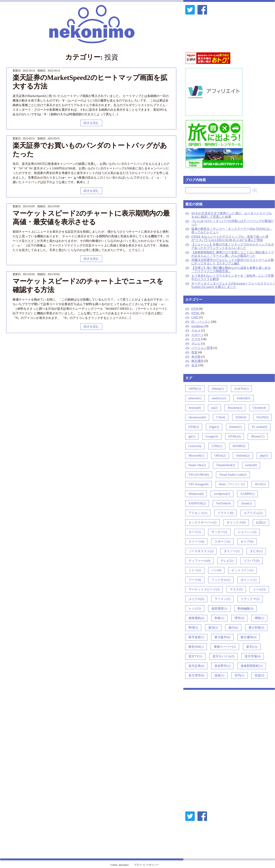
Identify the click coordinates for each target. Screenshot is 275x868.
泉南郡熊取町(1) (252, 666)
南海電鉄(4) (196, 618)
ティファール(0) (199, 561)
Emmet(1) (236, 427)
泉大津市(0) (196, 675)
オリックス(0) (236, 522)
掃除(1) (259, 618)
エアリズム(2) (253, 513)
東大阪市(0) (222, 637)
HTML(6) (235, 436)
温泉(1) (219, 675)
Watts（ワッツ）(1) (232, 484)
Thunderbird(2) (226, 465)
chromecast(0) (197, 417)
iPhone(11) (258, 436)
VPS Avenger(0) (199, 484)
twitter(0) (251, 465)
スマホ (196, 339)
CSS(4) (221, 417)
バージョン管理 (202, 348)
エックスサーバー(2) (203, 522)
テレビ (196, 343)
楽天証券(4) (196, 666)
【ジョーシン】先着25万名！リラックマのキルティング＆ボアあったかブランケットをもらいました (233, 246)
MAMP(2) (239, 446)
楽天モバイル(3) (224, 656)
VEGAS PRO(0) (199, 475)
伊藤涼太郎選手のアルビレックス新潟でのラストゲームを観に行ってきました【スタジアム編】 (233, 262)
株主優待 (197, 361)
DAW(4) (241, 417)
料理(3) (193, 628)
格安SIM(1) (196, 647)
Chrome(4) (259, 408)
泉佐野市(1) (222, 666)
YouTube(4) (223, 503)
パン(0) (216, 570)
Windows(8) (196, 494)
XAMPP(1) (247, 494)
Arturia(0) (195, 408)
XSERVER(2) (197, 503)
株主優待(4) (249, 637)
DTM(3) (194, 427)
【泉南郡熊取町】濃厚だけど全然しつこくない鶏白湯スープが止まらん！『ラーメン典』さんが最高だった (233, 254)
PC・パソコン (201, 322)
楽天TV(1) (195, 656)
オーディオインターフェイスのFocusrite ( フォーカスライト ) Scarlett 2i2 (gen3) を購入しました (233, 285)
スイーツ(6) (196, 542)
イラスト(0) (225, 513)
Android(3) (243, 398)
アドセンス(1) (198, 513)
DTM (195, 309)
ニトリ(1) (195, 570)
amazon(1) (195, 398)
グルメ (196, 330)
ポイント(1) (249, 580)
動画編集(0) (245, 608)
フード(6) (195, 580)
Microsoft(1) (196, 456)
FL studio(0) (260, 427)
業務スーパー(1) (225, 647)
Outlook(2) (243, 456)
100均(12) (195, 389)
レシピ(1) (195, 608)
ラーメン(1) (222, 599)
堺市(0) (239, 618)
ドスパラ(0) (252, 561)
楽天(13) (252, 647)
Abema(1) (218, 389)
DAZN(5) (262, 417)
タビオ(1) (256, 551)
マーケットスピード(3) (204, 589)
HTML (196, 313)
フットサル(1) (221, 580)
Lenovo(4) (195, 446)
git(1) (192, 436)
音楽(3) (259, 675)
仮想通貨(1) (219, 608)
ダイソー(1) (232, 551)
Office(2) (220, 456)
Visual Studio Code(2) (233, 475)
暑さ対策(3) (256, 628)
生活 (194, 365)
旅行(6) (233, 628)
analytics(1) (219, 398)
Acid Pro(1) (241, 389)
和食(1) (219, 618)
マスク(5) (236, 589)
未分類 (196, 357)
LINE (195, 317)
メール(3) (259, 589)
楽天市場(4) (253, 656)
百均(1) (239, 675)
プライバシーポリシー (146, 865)
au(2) (214, 408)
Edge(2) (214, 427)
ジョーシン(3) (247, 532)
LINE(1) (217, 446)
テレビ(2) (227, 561)
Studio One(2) (197, 465)
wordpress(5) (222, 494)
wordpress (198, 326)
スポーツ (197, 335)
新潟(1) (213, 628)
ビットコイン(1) (242, 570)
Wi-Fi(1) (260, 484)
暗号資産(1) (196, 637)
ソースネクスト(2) (201, 551)
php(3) (264, 456)
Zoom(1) (246, 503)
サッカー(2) (219, 532)
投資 (194, 352)
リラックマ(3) (250, 599)
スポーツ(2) (222, 542)
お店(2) (261, 522)
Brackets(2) (235, 408)
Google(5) (212, 436)
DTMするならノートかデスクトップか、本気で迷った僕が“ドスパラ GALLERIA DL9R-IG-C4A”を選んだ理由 (230, 238)
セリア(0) (247, 542)
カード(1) (195, 532)
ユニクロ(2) (196, 599)
